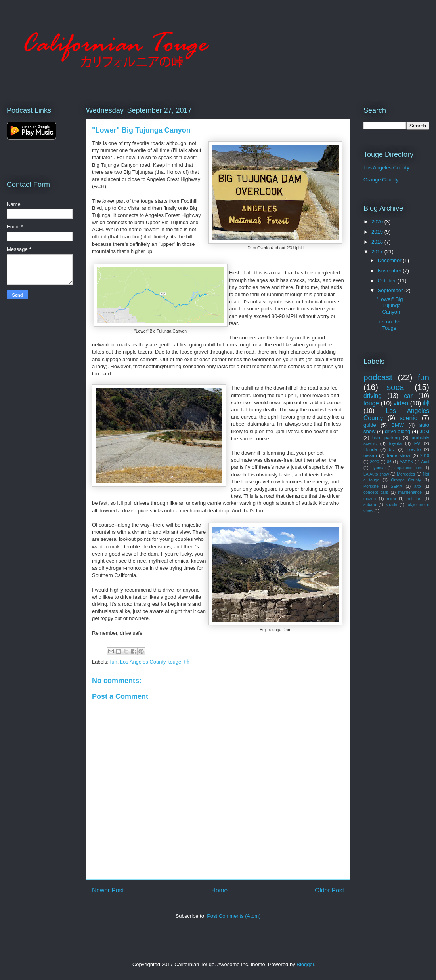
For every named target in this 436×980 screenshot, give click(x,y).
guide (370, 425)
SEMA (396, 486)
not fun (414, 499)
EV (417, 443)
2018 (378, 242)
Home (220, 890)
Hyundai (378, 468)
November (390, 271)
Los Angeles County (143, 662)
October (388, 281)
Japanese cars (409, 468)
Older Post (329, 890)
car (408, 396)
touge (175, 662)
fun (114, 662)
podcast (378, 377)
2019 (378, 232)
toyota (395, 443)
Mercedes (406, 474)
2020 (378, 222)
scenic (408, 418)
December (390, 260)
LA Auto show (376, 474)
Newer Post (108, 890)
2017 (378, 252)
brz (392, 449)
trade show (399, 455)
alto (418, 486)
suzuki (391, 505)
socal (397, 387)
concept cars (376, 492)
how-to (414, 449)
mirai (391, 499)
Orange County (381, 180)
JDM (425, 431)
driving (373, 396)
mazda (370, 499)
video (401, 403)
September (391, 290)
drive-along (398, 431)
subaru (370, 505)
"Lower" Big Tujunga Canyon (389, 305)
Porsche (371, 486)
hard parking (386, 437)
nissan (370, 455)
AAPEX (406, 462)
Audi (425, 462)
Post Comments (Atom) (234, 916)
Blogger (305, 964)
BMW (398, 425)
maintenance (410, 492)
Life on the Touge (388, 325)
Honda (370, 449)
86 (389, 462)
